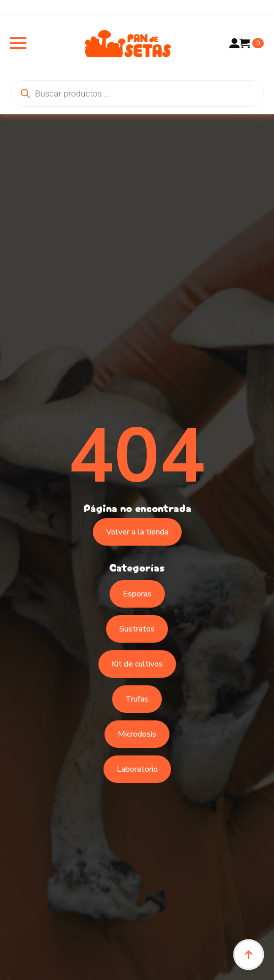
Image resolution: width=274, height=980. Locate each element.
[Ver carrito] (252, 43)
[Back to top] (249, 955)
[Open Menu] (18, 43)
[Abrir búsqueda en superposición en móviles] (137, 93)
